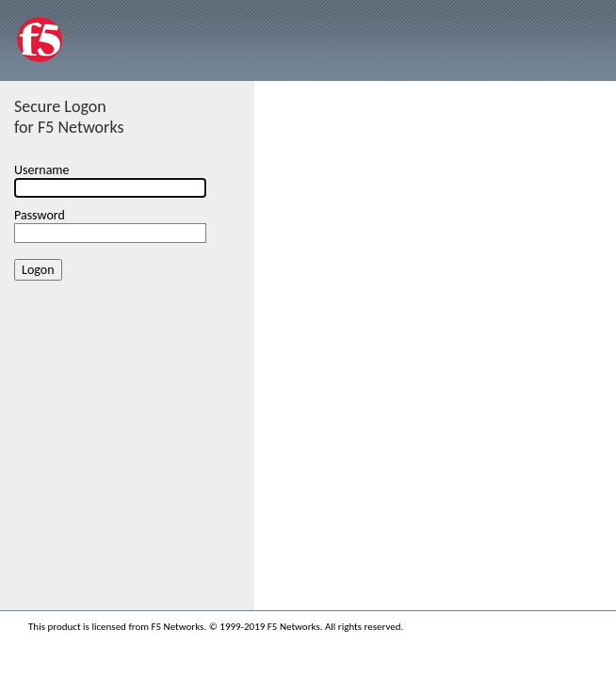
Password (40, 215)
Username (42, 170)
